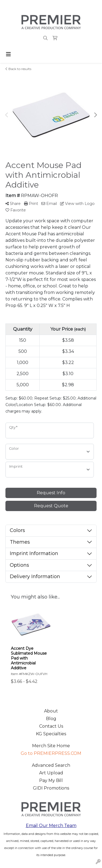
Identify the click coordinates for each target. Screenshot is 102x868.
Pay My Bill (51, 780)
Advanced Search (51, 765)
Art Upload (51, 773)
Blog (51, 719)
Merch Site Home (51, 746)
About (51, 711)
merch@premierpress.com (66, 6)
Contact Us (51, 726)
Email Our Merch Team (51, 826)
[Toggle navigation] (8, 54)
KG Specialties (51, 734)
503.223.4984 (19, 6)
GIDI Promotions (51, 788)
